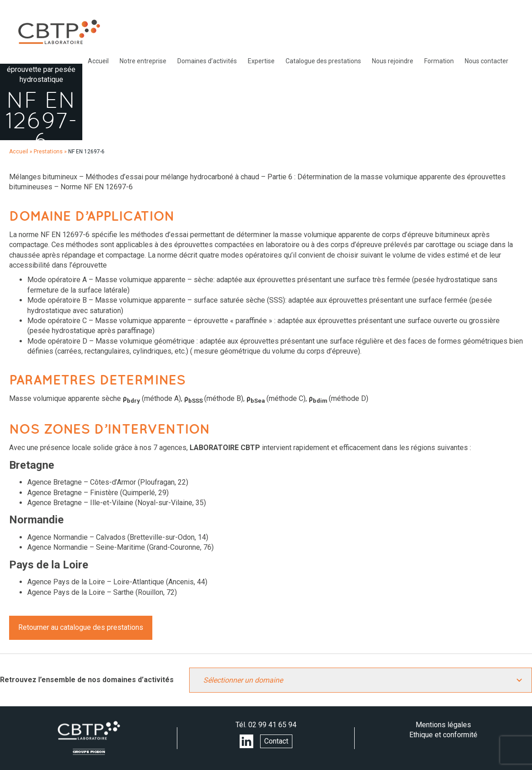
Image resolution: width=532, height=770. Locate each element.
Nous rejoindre (393, 61)
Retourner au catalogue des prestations (81, 627)
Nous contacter (487, 61)
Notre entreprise (143, 61)
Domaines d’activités (207, 61)
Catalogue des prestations (323, 61)
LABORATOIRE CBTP (59, 32)
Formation (439, 61)
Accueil (98, 61)
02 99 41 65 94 (272, 725)
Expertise (261, 61)
